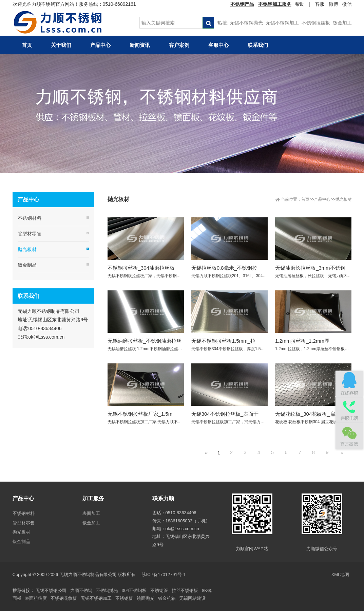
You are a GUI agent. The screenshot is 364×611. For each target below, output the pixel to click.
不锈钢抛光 (107, 590)
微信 (347, 4)
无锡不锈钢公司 (51, 590)
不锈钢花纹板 (64, 598)
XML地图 (340, 574)
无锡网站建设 (192, 598)
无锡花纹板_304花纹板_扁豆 (308, 414)
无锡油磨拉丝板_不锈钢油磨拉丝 (145, 341)
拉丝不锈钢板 (185, 590)
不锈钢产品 (242, 4)
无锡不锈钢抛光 (246, 23)
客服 (320, 4)
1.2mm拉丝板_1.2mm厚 (302, 341)
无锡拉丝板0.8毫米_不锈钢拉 (224, 268)
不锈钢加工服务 (275, 4)
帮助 (300, 4)
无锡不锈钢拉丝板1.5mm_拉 (223, 341)
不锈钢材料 (30, 218)
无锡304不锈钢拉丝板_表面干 (225, 414)
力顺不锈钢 (81, 590)
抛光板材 (344, 199)
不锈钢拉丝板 (316, 23)
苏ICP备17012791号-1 (164, 574)
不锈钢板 (124, 598)
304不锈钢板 (134, 590)
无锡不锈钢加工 (282, 23)
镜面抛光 (146, 598)
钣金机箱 (167, 598)
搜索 (208, 23)
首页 (305, 199)
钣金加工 (342, 23)
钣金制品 (27, 265)
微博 (333, 4)
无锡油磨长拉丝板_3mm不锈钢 (310, 268)
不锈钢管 (159, 590)
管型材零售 (30, 234)
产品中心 (322, 199)
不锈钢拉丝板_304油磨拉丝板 (141, 268)
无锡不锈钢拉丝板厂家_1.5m (140, 414)
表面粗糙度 (36, 598)
